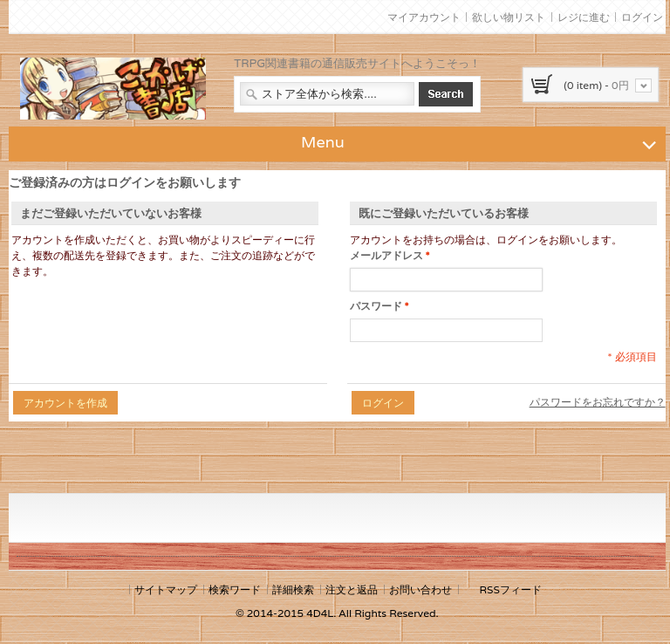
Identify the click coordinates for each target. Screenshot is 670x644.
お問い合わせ (420, 589)
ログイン (642, 17)
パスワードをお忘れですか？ (598, 402)
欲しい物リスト (509, 17)
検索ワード (235, 589)
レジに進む (584, 17)
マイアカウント (424, 17)
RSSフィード (510, 589)
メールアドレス (386, 256)
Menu (481, 141)
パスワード (376, 306)
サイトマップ (166, 589)
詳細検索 (293, 589)
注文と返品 (352, 589)
